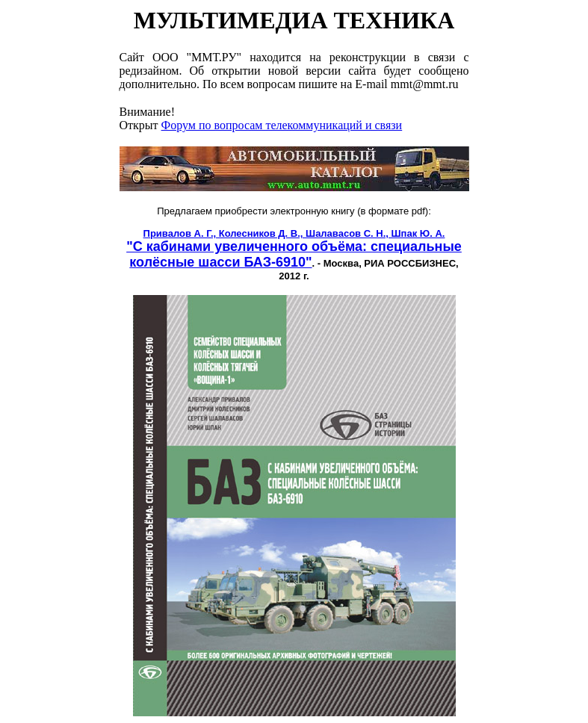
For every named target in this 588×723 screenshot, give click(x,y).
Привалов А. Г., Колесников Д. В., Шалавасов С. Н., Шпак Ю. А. (294, 233)
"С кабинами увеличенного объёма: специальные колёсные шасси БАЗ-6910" (294, 254)
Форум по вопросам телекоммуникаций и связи (282, 125)
